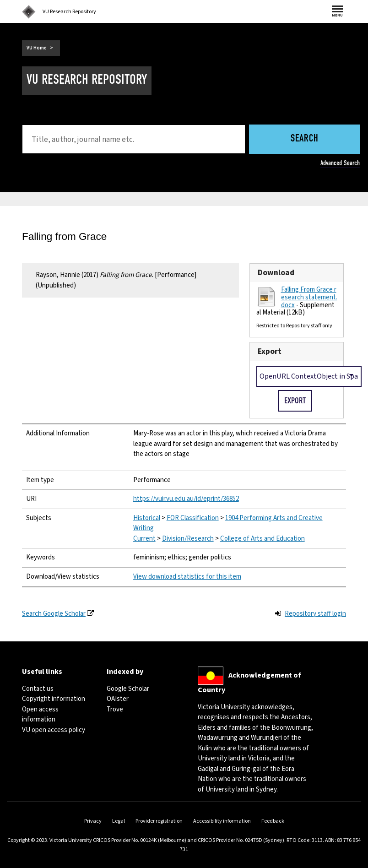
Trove (115, 709)
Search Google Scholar (54, 614)
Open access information (40, 715)
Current (144, 539)
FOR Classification (193, 518)
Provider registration (159, 821)
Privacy (93, 821)
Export (270, 351)
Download (276, 273)
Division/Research (188, 539)
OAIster (118, 699)
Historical (147, 518)
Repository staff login (315, 614)
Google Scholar (128, 689)
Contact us (38, 689)
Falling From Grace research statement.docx (309, 297)
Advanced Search (340, 163)
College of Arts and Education (262, 539)
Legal (119, 821)
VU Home (37, 48)
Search (305, 139)
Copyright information (54, 699)
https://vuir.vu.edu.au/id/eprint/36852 (186, 499)
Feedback (273, 821)
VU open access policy (54, 730)
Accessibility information (222, 821)
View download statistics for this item (187, 577)
